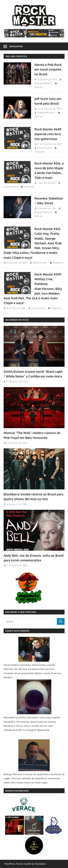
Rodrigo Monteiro (43, 83)
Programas (40, 152)
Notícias (39, 87)
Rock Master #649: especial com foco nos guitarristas (48, 134)
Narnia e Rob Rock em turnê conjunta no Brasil (48, 69)
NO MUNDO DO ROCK (17, 320)
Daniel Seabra (45, 148)
